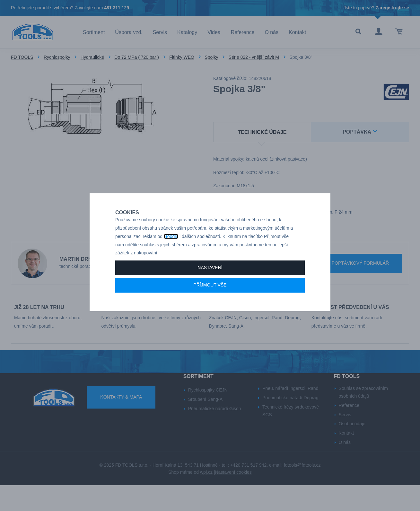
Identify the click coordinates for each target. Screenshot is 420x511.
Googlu (171, 259)
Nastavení (210, 290)
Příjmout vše (210, 307)
